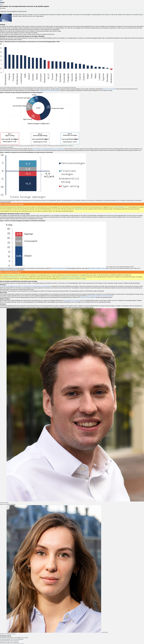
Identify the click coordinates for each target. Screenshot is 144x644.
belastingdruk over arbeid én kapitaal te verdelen (73, 279)
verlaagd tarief (78, 209)
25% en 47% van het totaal (109, 89)
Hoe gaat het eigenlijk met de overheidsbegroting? (12, 639)
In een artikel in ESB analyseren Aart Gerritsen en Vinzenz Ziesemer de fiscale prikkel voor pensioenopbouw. (25, 286)
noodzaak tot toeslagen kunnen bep (98, 268)
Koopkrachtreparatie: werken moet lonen (9, 641)
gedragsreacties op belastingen (71, 277)
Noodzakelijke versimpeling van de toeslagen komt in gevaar (14, 638)
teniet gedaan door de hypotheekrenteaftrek (49, 90)
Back (1, 1)
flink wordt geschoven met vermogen (71, 301)
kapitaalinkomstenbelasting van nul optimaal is (15, 277)
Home (1, 5)
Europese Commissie (85, 297)
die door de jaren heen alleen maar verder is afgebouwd (100, 296)
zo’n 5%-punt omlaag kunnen (58, 268)
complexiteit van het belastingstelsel (8, 270)
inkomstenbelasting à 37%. (120, 207)
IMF (95, 297)
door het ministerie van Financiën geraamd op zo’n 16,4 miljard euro (48, 149)
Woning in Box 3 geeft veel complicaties (9, 642)
